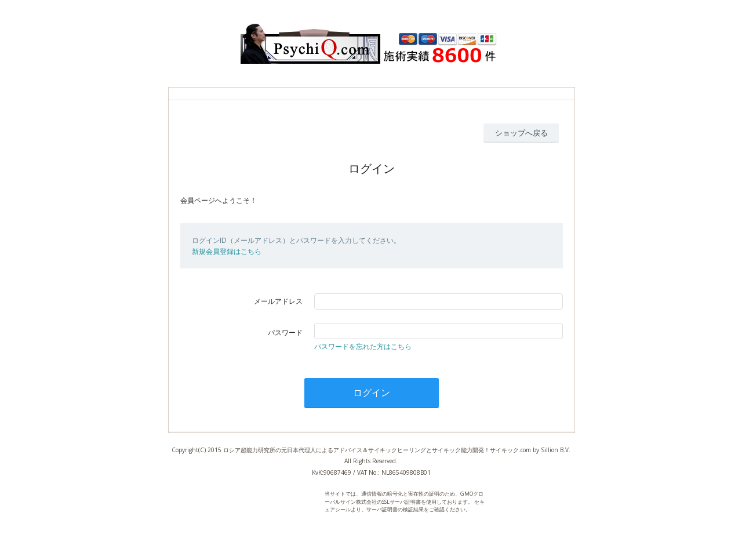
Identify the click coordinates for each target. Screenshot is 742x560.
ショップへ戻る (521, 133)
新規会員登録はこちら (227, 251)
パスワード (285, 332)
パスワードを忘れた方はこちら (363, 346)
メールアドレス (278, 301)
